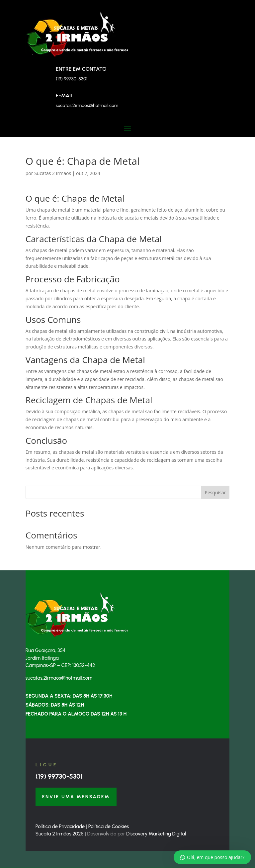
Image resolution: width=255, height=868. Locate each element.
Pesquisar (215, 492)
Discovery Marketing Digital (156, 834)
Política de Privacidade (60, 827)
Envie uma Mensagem (77, 797)
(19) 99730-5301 (59, 776)
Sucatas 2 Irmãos (53, 173)
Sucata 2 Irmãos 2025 (60, 834)
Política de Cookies (109, 827)
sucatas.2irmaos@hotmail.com (87, 105)
